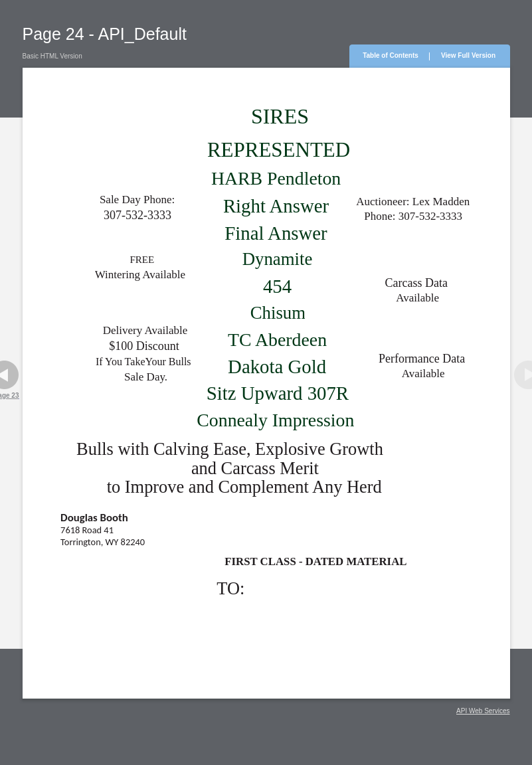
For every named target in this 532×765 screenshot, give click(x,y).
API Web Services (483, 711)
